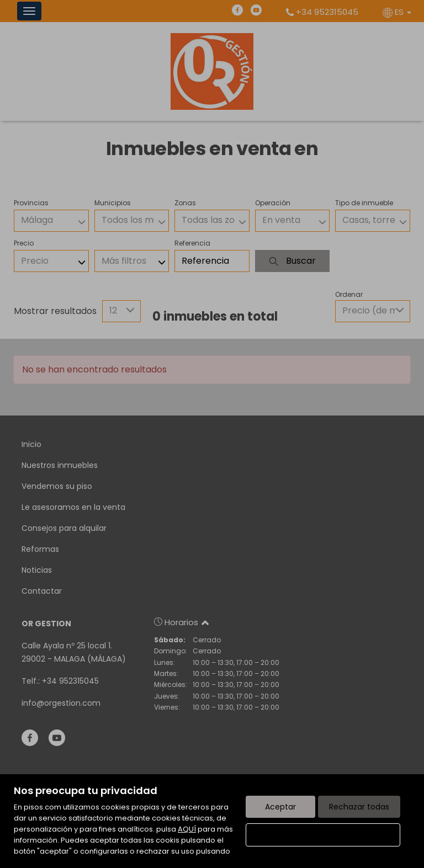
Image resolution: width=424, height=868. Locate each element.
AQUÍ (187, 829)
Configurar (323, 835)
